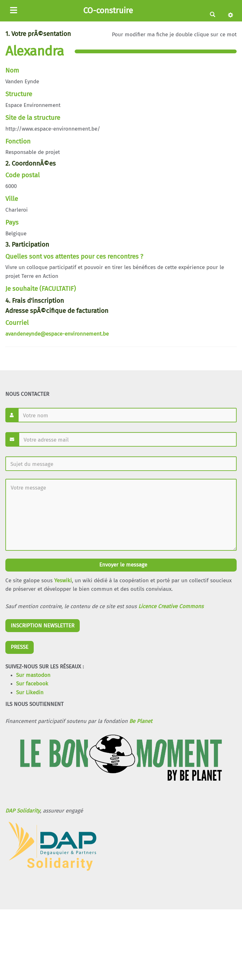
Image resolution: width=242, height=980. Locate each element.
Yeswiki (63, 581)
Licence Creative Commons (171, 606)
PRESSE (20, 647)
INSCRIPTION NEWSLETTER (43, 626)
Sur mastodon (33, 675)
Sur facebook (32, 684)
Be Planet (141, 721)
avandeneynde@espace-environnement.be (57, 334)
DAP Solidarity (23, 811)
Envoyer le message (122, 565)
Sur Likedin (30, 692)
